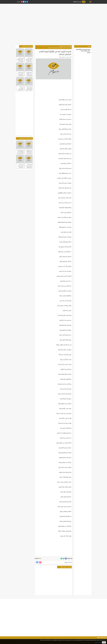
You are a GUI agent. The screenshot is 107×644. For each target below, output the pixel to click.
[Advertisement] (53, 14)
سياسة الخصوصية (98, 642)
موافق (104, 642)
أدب (67, 46)
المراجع (88, 53)
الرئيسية (70, 46)
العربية (18, 2)
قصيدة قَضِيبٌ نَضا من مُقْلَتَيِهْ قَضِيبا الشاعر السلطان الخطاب (60, 48)
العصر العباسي (62, 46)
